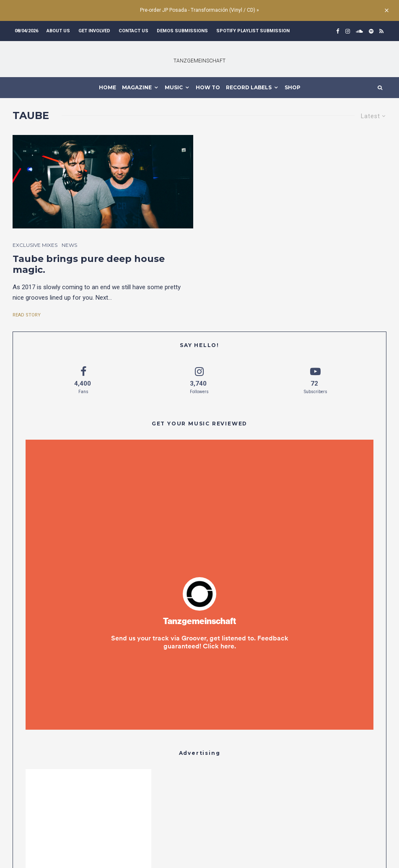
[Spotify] (371, 31)
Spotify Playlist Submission (253, 31)
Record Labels (249, 87)
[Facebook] (338, 31)
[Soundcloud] (359, 31)
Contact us (133, 31)
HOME (108, 87)
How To (208, 87)
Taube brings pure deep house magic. (89, 264)
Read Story (27, 315)
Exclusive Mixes (35, 245)
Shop (293, 87)
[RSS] (381, 31)
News (69, 245)
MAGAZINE (137, 87)
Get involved (94, 31)
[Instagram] (348, 31)
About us (58, 31)
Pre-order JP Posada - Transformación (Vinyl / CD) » (199, 10)
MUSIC (174, 87)
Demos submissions (182, 31)
